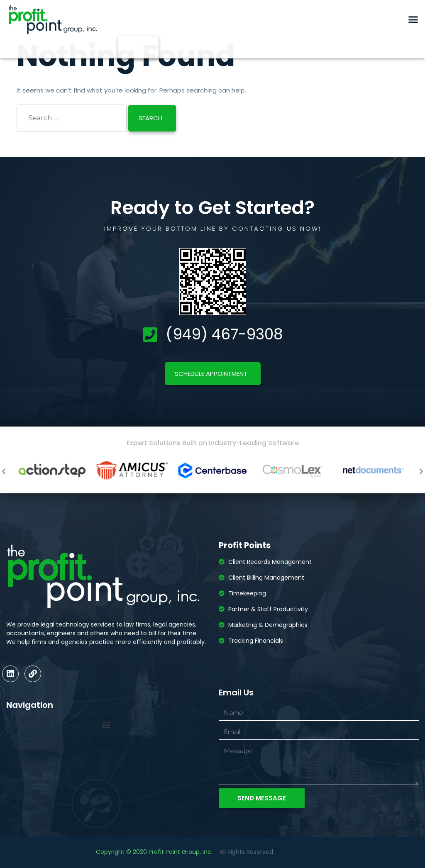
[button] (413, 12)
